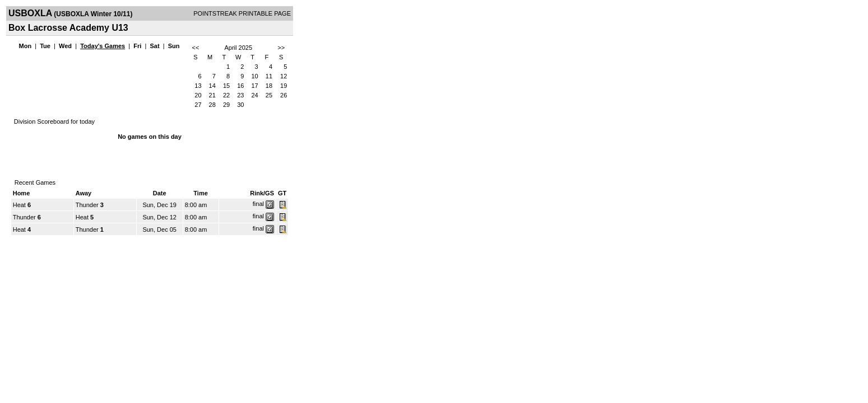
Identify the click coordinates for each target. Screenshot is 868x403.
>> (281, 48)
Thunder (87, 205)
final (258, 204)
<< (195, 48)
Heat (19, 205)
